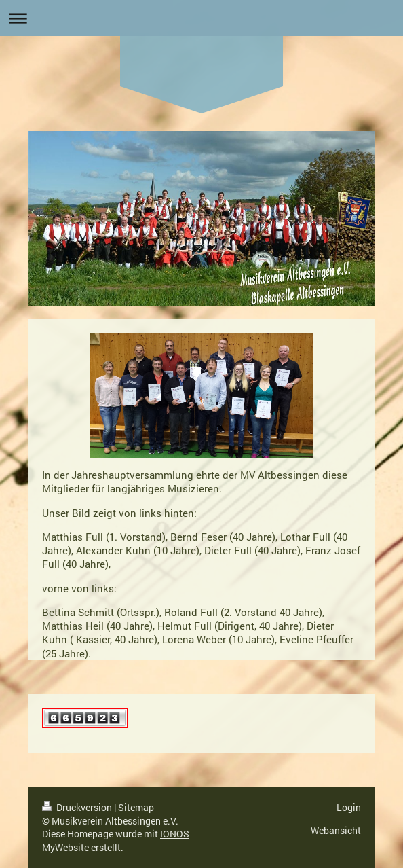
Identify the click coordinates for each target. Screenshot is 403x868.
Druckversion (78, 807)
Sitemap (136, 807)
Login (349, 807)
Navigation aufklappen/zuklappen (201, 18)
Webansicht (336, 830)
